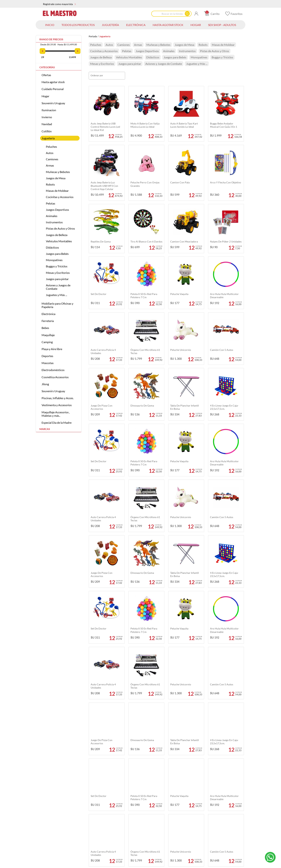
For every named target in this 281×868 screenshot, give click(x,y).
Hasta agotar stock (53, 82)
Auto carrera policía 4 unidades (103, 351)
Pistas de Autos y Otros (60, 228)
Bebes (45, 328)
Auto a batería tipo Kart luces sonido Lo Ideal (184, 125)
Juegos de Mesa (56, 178)
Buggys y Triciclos (57, 266)
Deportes (47, 356)
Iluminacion (49, 110)
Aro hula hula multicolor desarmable (224, 296)
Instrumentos (54, 222)
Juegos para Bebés (57, 254)
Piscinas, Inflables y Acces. (58, 398)
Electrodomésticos (53, 370)
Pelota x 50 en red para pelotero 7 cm (144, 296)
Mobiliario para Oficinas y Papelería (57, 305)
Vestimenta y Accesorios (57, 405)
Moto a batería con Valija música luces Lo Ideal (145, 125)
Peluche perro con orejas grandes (145, 184)
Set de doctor (99, 294)
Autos (50, 153)
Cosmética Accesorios (55, 377)
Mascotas (48, 363)
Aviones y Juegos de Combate (58, 287)
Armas (50, 165)
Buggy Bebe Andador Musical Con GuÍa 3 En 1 (224, 125)
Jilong (45, 384)
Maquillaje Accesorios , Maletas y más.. (56, 414)
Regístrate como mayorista (59, 4)
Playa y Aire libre (52, 349)
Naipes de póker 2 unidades (226, 241)
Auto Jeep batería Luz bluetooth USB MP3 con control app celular (104, 186)
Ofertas (46, 75)
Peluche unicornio (181, 350)
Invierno (47, 117)
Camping (47, 342)
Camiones (52, 159)
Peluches (51, 147)
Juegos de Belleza (57, 235)
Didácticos (52, 247)
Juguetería (48, 138)
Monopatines (54, 260)
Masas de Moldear (57, 191)
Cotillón (47, 131)
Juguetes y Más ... (56, 295)
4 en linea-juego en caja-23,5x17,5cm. (224, 407)
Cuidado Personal (53, 89)
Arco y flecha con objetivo (226, 182)
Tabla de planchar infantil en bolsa (185, 407)
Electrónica (48, 314)
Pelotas (51, 203)
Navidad (47, 124)
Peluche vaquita (179, 294)
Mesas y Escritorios (58, 273)
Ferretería (48, 321)
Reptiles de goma (101, 241)
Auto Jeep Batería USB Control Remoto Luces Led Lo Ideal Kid (105, 127)
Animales (52, 216)
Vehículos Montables (59, 241)
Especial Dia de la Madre (57, 423)
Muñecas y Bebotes (58, 172)
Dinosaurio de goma (142, 406)
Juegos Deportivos (57, 210)
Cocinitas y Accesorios (60, 197)
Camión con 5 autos (222, 350)
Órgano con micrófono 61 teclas (145, 351)
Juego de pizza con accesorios (102, 407)
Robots (50, 184)
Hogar (45, 96)
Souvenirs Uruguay (53, 103)
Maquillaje (48, 335)
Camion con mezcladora (184, 241)
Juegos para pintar (57, 279)
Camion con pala (180, 182)
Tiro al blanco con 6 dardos (146, 241)
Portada (93, 36)
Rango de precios (51, 39)
